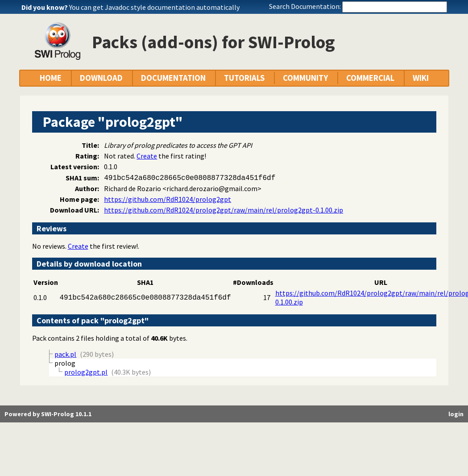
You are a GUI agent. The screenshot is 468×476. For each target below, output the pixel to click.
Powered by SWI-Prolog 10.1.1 (48, 414)
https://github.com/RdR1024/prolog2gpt (168, 199)
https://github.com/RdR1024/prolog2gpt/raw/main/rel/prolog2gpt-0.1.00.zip (224, 210)
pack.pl (65, 354)
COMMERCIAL (370, 78)
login (456, 414)
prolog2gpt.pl (86, 372)
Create (147, 156)
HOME (51, 78)
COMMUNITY (305, 78)
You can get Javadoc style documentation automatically (154, 7)
